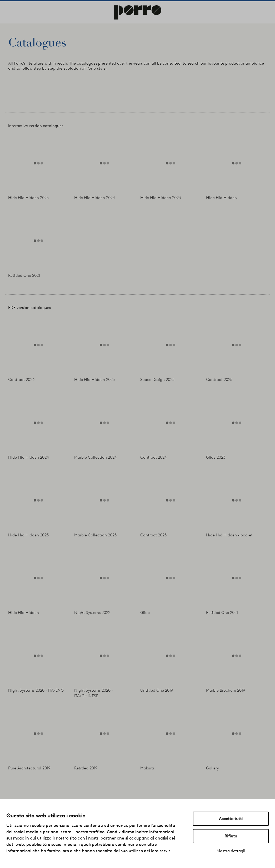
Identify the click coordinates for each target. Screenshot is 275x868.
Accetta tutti (231, 819)
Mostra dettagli (231, 851)
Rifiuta (231, 836)
